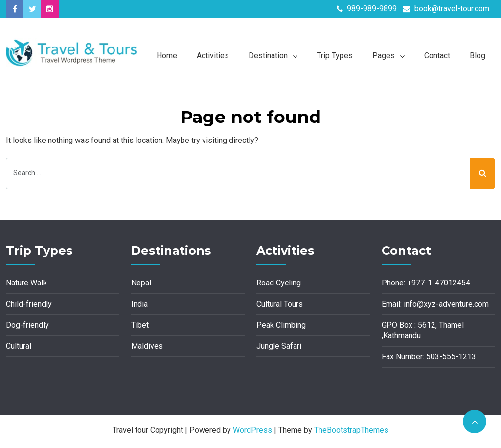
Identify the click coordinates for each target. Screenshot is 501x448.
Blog (478, 56)
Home (167, 56)
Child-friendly (29, 304)
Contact (437, 56)
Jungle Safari (279, 346)
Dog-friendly (27, 325)
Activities (213, 56)
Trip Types (335, 56)
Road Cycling (279, 283)
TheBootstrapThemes (351, 430)
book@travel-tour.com (446, 9)
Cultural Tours (280, 304)
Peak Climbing (281, 325)
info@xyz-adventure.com (446, 304)
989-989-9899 (367, 9)
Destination (268, 56)
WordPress (252, 430)
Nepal (141, 283)
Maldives (147, 346)
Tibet (140, 325)
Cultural (19, 346)
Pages (384, 56)
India (139, 304)
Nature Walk (26, 283)
